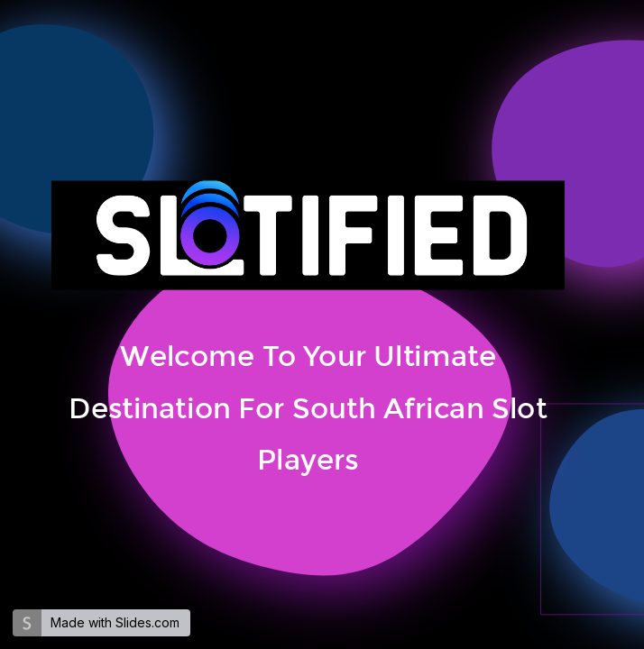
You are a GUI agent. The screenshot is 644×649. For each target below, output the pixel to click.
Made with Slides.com (115, 622)
